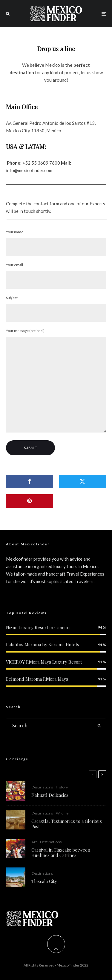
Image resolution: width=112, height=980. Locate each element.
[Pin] (30, 501)
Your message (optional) (56, 381)
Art (34, 843)
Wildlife (62, 813)
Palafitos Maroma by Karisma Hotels (43, 644)
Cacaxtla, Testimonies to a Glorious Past (67, 824)
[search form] (50, 726)
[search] (99, 726)
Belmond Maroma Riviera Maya (37, 679)
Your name (56, 243)
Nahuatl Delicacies (50, 795)
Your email (56, 276)
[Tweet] (83, 481)
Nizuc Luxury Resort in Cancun (38, 627)
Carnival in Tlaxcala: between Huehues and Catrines (61, 854)
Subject (56, 309)
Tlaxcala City (44, 885)
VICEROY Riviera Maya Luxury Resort (44, 662)
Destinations (42, 787)
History (62, 787)
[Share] (30, 481)
